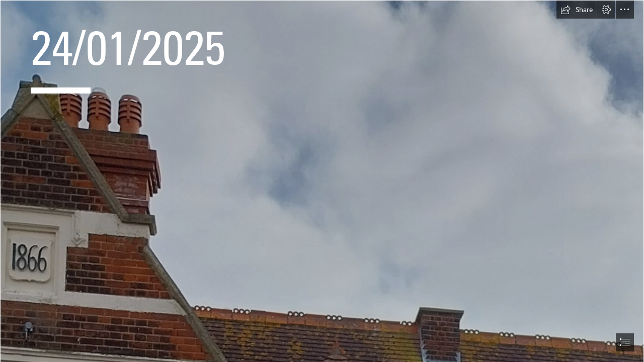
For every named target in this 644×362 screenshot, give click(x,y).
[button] (577, 10)
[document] (322, 181)
